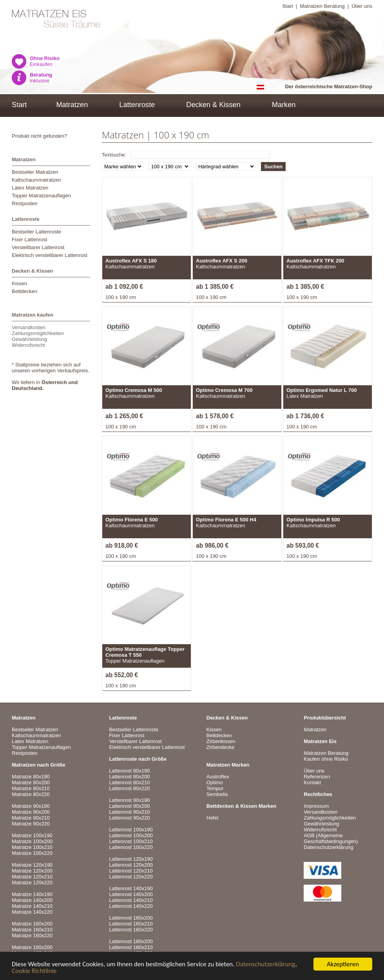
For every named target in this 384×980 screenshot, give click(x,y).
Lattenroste (137, 105)
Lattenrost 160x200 (131, 918)
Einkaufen (45, 61)
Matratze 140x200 (32, 900)
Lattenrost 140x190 (131, 888)
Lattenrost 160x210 (131, 924)
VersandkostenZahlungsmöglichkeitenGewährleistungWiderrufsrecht (38, 336)
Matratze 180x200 (32, 947)
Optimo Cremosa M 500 (134, 390)
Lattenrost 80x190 (129, 771)
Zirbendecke (221, 747)
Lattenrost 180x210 (131, 947)
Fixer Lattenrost (29, 240)
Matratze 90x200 (31, 812)
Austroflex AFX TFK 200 (315, 261)
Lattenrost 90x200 (129, 806)
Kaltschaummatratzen (36, 180)
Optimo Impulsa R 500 (313, 520)
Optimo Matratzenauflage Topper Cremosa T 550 (145, 652)
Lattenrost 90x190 (129, 800)
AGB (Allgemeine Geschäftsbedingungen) (331, 838)
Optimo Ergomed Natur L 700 (322, 390)
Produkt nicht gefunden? (39, 136)
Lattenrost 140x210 (131, 900)
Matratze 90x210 (31, 818)
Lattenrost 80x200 (129, 777)
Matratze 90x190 (31, 806)
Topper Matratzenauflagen (41, 196)
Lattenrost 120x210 (131, 871)
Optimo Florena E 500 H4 (226, 520)
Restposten (25, 203)
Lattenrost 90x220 (129, 818)
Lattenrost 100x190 (131, 830)
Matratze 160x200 (32, 924)
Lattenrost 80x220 (129, 788)
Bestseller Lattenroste (36, 232)
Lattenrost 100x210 (131, 841)
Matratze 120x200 (32, 871)
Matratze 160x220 (32, 935)
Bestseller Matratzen (35, 172)
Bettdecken (24, 291)
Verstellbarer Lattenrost (38, 247)
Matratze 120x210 (32, 877)
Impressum (316, 806)
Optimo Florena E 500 (132, 520)
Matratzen (72, 105)
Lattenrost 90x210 (129, 812)
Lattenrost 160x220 (131, 930)
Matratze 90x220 (31, 824)
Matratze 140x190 (32, 894)
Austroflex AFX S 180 (131, 261)
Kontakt (312, 782)
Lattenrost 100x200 (131, 835)
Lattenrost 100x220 (131, 847)
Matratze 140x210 (32, 906)
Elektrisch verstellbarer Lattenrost (50, 255)
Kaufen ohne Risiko (326, 759)
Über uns (362, 6)
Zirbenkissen (221, 741)
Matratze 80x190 (31, 777)
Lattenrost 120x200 (131, 865)
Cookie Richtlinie (34, 971)
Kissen (19, 283)
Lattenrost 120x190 (131, 859)
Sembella (217, 794)
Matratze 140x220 (32, 912)
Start (287, 6)
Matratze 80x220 (31, 794)
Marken (284, 105)
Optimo (215, 782)
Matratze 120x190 (32, 865)
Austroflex (218, 777)
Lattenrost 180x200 (131, 941)
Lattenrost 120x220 (131, 877)
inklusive (41, 78)
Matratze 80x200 (31, 782)
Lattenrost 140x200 (131, 894)
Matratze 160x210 (32, 930)
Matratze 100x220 (32, 853)
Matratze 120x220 (32, 883)
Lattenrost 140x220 (131, 906)
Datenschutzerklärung (265, 965)
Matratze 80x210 (31, 788)
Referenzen (317, 777)
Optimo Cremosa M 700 (224, 390)
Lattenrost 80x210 (129, 782)
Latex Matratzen (30, 188)
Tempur (215, 788)
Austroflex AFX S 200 (222, 261)
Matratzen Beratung (322, 6)
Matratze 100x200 (32, 841)
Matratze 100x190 (32, 835)
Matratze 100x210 (32, 847)
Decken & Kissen (213, 105)
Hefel (212, 818)
